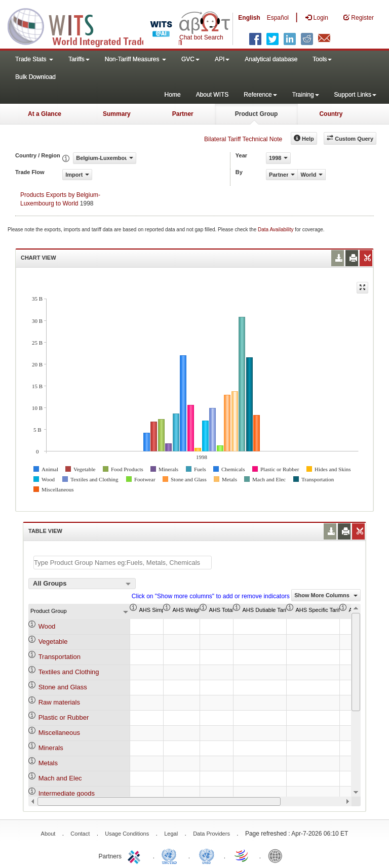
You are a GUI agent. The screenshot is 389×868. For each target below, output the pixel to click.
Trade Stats (34, 59)
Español (278, 18)
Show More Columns (326, 595)
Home (173, 95)
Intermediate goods (67, 793)
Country (331, 114)
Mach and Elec (60, 778)
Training (306, 95)
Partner (183, 114)
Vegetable (53, 642)
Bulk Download (35, 77)
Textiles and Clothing (69, 672)
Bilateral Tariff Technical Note (243, 139)
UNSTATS (207, 855)
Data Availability (276, 230)
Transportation (60, 657)
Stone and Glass (63, 687)
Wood (47, 626)
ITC (136, 855)
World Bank (278, 855)
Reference (260, 95)
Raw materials (59, 702)
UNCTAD (171, 855)
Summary (117, 114)
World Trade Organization (242, 855)
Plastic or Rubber (64, 717)
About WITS (212, 95)
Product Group (257, 114)
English (249, 18)
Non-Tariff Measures (135, 59)
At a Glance (45, 114)
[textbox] (123, 563)
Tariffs (79, 59)
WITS (101, 25)
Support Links (355, 95)
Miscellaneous (59, 733)
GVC (190, 59)
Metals (48, 763)
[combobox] (82, 584)
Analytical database (271, 59)
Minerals (51, 748)
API (222, 59)
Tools (322, 59)
